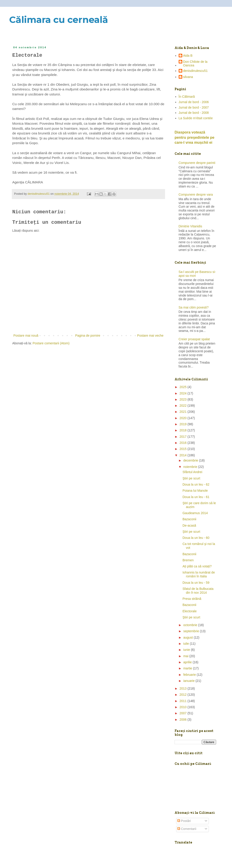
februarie (190, 675)
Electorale (190, 611)
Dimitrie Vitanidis (190, 226)
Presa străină (192, 599)
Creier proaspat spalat (194, 339)
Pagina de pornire (88, 336)
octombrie (191, 625)
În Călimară (187, 97)
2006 (184, 720)
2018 (184, 430)
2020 (184, 418)
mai (186, 656)
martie (188, 668)
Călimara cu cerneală (59, 20)
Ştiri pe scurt (191, 478)
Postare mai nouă (26, 336)
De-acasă (189, 525)
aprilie (188, 662)
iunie (187, 650)
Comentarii (187, 829)
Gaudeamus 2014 (195, 513)
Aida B (188, 56)
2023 (184, 399)
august (188, 637)
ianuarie (189, 681)
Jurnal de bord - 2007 (194, 107)
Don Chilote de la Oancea (195, 64)
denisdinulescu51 (195, 71)
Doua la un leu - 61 (196, 497)
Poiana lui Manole (195, 491)
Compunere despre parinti (197, 163)
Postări (184, 821)
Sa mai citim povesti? (194, 307)
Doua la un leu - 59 (196, 583)
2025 (184, 387)
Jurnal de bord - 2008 (194, 113)
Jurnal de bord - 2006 (194, 102)
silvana (188, 77)
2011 (184, 701)
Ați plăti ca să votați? (197, 566)
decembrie (191, 460)
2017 (184, 437)
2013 (184, 688)
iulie (186, 644)
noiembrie (191, 467)
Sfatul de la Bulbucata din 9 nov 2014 (198, 591)
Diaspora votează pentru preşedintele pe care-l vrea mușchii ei (194, 137)
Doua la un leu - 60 (196, 538)
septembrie (191, 631)
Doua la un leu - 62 (196, 484)
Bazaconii (189, 519)
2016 (184, 443)
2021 (184, 412)
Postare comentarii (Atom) (51, 343)
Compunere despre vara (196, 195)
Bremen (188, 560)
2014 (184, 455)
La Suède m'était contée (196, 118)
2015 (184, 449)
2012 (184, 695)
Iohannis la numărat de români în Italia (199, 574)
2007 (184, 713)
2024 (184, 393)
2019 (184, 424)
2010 (184, 707)
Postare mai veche (150, 336)
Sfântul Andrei (192, 472)
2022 (184, 406)
